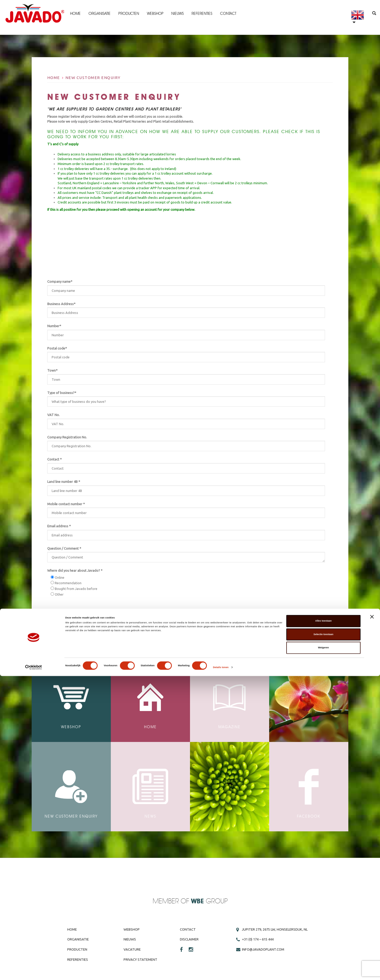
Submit (309, 628)
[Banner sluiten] (372, 921)
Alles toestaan (323, 925)
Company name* (60, 281)
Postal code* (57, 348)
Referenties (202, 14)
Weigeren (323, 952)
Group (209, 901)
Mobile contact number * (66, 504)
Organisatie (100, 14)
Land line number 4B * (64, 482)
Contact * (55, 459)
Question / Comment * (64, 548)
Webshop (155, 14)
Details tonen (221, 971)
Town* (52, 370)
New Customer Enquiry (93, 78)
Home (76, 14)
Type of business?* (62, 393)
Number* (54, 326)
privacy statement (91, 616)
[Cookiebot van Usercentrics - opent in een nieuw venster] (34, 971)
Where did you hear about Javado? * (75, 570)
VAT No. (53, 415)
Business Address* (61, 304)
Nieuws (178, 14)
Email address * (59, 526)
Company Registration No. (67, 437)
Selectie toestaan (323, 938)
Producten (129, 14)
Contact (228, 14)
